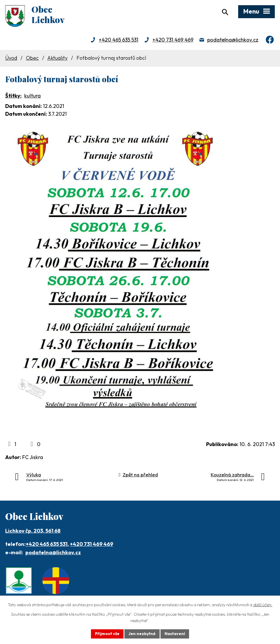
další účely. (263, 605)
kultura (32, 96)
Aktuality (57, 58)
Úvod (11, 58)
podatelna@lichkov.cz (233, 40)
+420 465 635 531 (118, 40)
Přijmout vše (107, 634)
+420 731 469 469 (173, 40)
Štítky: (13, 96)
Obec (32, 58)
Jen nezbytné (142, 634)
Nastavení (175, 634)
